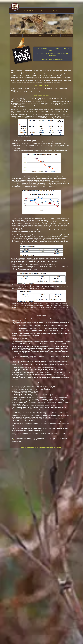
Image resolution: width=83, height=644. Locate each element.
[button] (29, 36)
